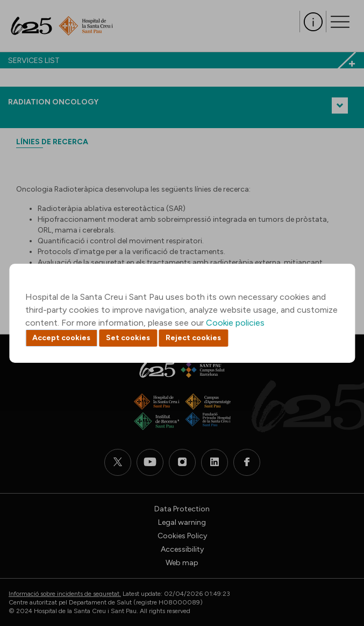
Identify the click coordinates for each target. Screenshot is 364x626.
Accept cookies (61, 338)
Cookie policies (235, 323)
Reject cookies (193, 338)
